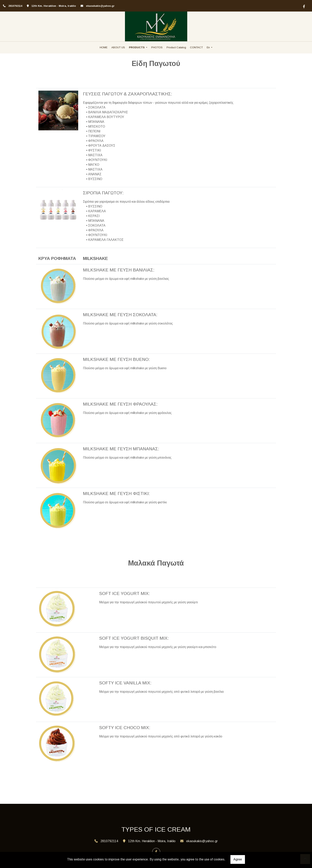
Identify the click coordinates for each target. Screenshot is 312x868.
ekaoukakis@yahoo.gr (100, 6)
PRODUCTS (137, 47)
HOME (104, 47)
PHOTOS (157, 47)
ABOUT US (118, 47)
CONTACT (196, 47)
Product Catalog (176, 47)
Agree (238, 859)
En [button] (209, 47)
